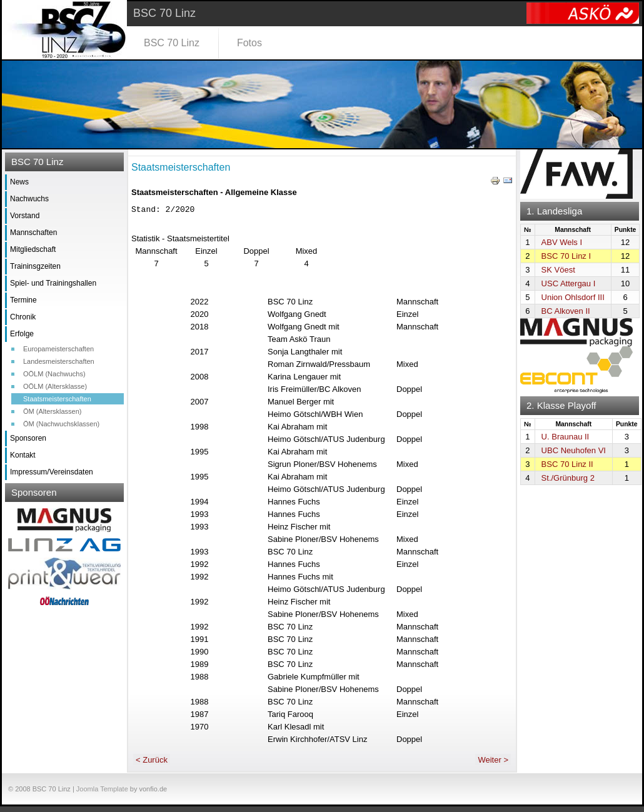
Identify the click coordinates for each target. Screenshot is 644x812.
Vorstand (25, 216)
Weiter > (493, 765)
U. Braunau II (566, 437)
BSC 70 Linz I (566, 256)
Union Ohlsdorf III (573, 297)
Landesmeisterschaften (59, 361)
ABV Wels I (562, 242)
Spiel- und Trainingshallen (53, 283)
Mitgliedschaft (33, 249)
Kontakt (23, 455)
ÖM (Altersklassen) (53, 411)
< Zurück (152, 765)
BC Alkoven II (566, 311)
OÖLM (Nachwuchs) (54, 374)
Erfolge (22, 334)
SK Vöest (558, 270)
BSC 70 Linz (172, 43)
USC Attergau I (569, 283)
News (19, 182)
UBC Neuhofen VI (574, 450)
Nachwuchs (29, 199)
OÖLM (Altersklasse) (55, 386)
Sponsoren (28, 438)
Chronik (23, 317)
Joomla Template (102, 794)
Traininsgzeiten (35, 266)
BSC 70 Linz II (567, 464)
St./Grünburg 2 (568, 478)
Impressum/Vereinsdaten (52, 472)
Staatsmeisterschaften (57, 399)
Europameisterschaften (58, 349)
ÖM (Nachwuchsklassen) (61, 424)
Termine (23, 300)
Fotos (249, 43)
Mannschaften (33, 233)
